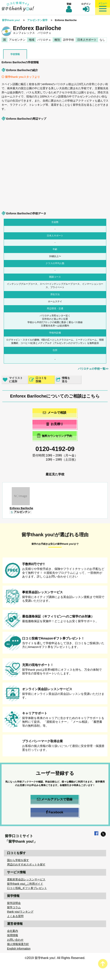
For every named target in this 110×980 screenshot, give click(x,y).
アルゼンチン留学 (37, 20)
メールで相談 (55, 413)
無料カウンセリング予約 (55, 436)
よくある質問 (15, 916)
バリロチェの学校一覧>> (93, 369)
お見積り (55, 424)
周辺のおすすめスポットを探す (26, 864)
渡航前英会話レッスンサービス (26, 879)
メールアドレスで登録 (55, 799)
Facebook (55, 812)
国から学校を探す (18, 860)
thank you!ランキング (20, 912)
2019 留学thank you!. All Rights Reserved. (56, 958)
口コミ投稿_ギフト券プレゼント (27, 888)
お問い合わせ (15, 940)
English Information (19, 949)
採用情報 (13, 935)
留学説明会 (14, 903)
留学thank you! (11, 20)
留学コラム (14, 907)
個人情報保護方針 (18, 944)
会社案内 (13, 931)
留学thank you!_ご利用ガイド (25, 884)
